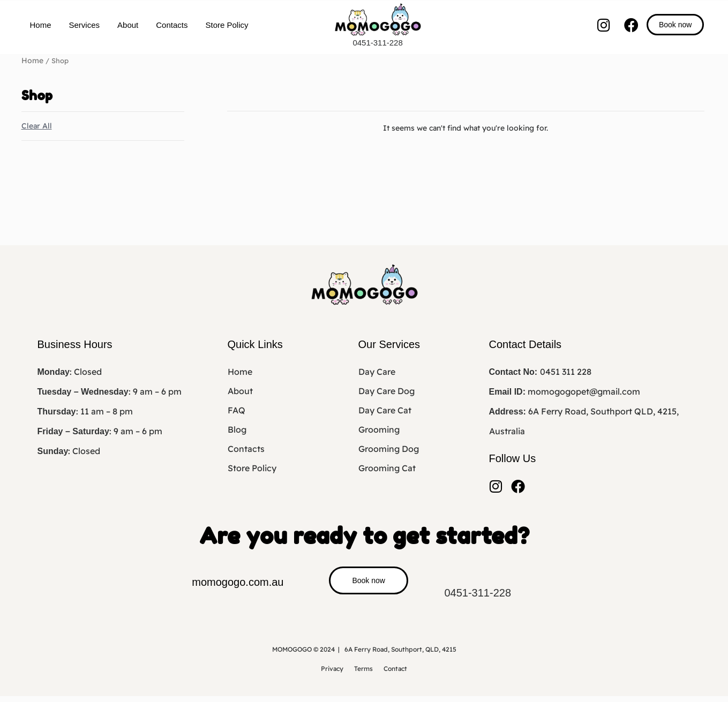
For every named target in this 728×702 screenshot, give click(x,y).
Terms (363, 674)
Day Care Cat (385, 410)
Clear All (37, 125)
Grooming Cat (387, 467)
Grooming (379, 429)
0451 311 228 (566, 371)
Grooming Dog (389, 448)
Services (85, 25)
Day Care (377, 371)
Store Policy (227, 25)
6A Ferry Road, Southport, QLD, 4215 (400, 655)
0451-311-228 (377, 43)
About (128, 25)
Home (41, 25)
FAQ (237, 410)
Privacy (332, 674)
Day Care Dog (386, 390)
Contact (395, 674)
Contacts (172, 25)
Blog (237, 429)
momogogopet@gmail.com (584, 391)
